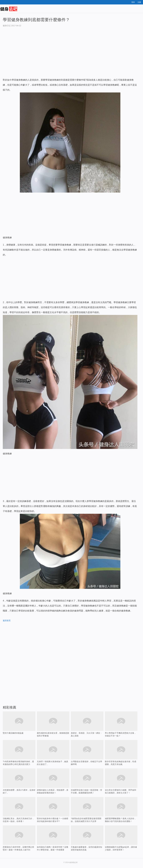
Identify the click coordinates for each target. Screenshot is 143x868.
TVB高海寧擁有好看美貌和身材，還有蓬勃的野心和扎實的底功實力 (19, 753)
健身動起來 (73, 862)
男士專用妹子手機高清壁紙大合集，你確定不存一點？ (121, 724)
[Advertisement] (70, 55)
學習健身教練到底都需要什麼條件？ (36, 20)
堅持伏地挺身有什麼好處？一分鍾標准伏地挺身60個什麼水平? (53, 814)
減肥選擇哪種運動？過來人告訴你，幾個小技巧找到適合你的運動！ (121, 814)
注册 (139, 2)
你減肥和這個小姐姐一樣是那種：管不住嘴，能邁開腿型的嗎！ (87, 781)
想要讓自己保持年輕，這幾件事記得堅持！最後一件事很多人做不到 (19, 843)
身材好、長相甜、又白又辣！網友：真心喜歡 (87, 724)
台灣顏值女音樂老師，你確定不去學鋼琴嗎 (87, 757)
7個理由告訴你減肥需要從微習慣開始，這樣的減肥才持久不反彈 (87, 814)
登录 (133, 2)
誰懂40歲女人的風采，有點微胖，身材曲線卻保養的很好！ (53, 781)
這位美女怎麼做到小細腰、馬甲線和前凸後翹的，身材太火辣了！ (121, 781)
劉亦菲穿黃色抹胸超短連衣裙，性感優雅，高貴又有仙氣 (121, 753)
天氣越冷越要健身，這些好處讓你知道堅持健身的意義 (87, 843)
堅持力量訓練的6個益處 (19, 727)
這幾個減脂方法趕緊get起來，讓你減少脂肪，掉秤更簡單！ (121, 843)
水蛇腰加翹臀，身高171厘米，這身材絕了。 (19, 781)
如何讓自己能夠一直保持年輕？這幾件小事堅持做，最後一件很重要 (53, 843)
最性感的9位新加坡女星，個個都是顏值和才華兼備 (53, 724)
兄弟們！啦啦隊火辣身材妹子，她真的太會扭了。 (53, 753)
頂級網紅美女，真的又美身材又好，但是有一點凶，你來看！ (19, 810)
